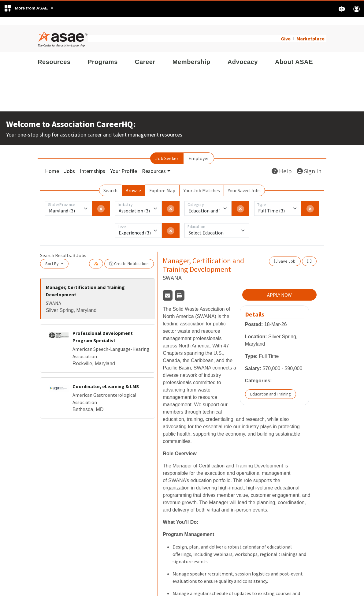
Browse (133, 182)
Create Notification (129, 256)
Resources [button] (154, 163)
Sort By (52, 256)
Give (286, 31)
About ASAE (294, 54)
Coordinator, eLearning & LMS (106, 378)
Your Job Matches (202, 182)
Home (52, 163)
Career (145, 54)
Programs (103, 54)
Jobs (69, 163)
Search (110, 182)
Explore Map (162, 182)
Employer (199, 150)
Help (282, 163)
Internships (93, 163)
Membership (191, 54)
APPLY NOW (279, 287)
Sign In (309, 163)
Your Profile (124, 163)
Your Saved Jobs (244, 182)
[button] (29, 9)
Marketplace (310, 31)
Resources (54, 54)
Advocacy (243, 54)
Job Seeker (167, 150)
